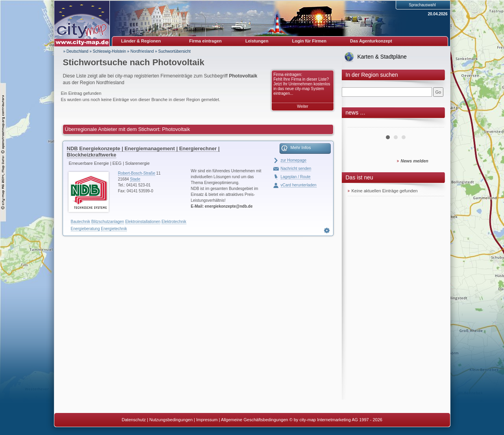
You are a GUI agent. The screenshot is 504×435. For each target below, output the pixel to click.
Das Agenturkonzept (371, 41)
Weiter (303, 106)
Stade (135, 179)
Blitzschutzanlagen (108, 222)
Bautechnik (81, 222)
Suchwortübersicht (174, 51)
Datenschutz (134, 420)
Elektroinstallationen (143, 222)
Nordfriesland (142, 51)
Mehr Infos (301, 147)
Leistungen (257, 41)
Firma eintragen (206, 41)
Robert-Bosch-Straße (137, 173)
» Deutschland (76, 51)
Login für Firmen (309, 41)
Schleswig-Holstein (109, 51)
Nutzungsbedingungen (171, 420)
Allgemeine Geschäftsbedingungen (255, 420)
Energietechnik (114, 229)
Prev (358, 124)
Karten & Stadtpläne (382, 57)
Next (434, 124)
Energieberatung (85, 229)
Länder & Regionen (141, 41)
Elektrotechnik (174, 222)
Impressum (207, 420)
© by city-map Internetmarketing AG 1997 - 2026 (336, 420)
